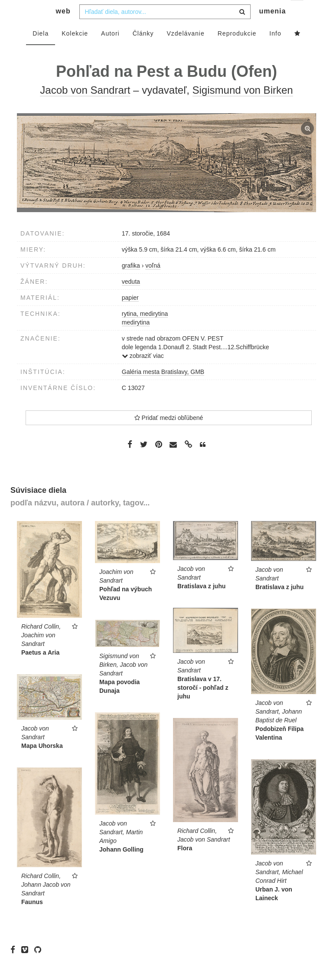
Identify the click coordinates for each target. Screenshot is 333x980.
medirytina (136, 340)
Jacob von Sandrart (85, 107)
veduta (131, 299)
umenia (272, 28)
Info (275, 51)
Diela (41, 51)
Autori (110, 51)
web (63, 28)
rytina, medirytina (145, 331)
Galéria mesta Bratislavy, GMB (163, 389)
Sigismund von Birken (243, 107)
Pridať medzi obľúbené (169, 435)
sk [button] (298, 13)
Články (143, 51)
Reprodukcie (237, 51)
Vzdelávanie (185, 51)
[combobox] (165, 29)
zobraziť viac (143, 373)
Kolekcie (75, 51)
